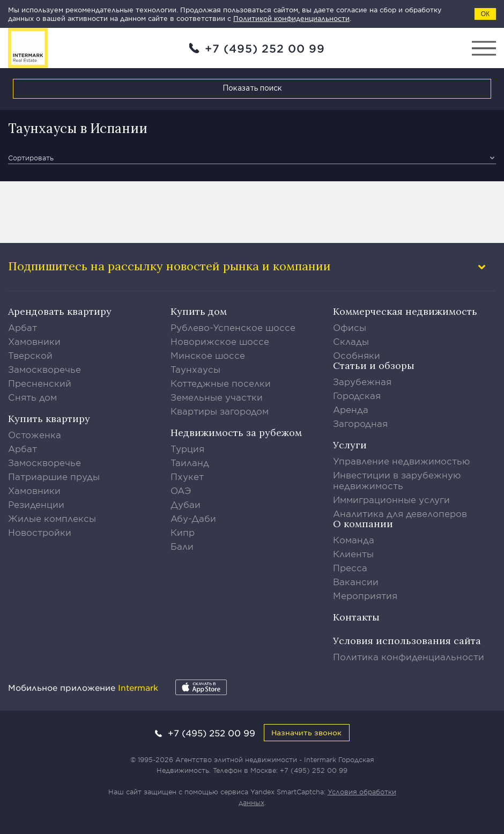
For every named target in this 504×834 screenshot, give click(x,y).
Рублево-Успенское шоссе (233, 327)
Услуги (350, 445)
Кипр (183, 532)
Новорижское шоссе (220, 341)
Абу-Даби (193, 518)
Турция (187, 448)
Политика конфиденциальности (409, 656)
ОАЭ (181, 490)
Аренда (351, 409)
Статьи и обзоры (374, 366)
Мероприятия (365, 595)
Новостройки (40, 532)
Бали (182, 546)
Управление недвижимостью (402, 461)
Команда (354, 540)
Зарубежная (362, 381)
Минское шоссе (208, 355)
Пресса (350, 567)
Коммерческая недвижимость (405, 311)
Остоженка (35, 434)
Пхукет (187, 476)
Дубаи (186, 504)
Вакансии (356, 581)
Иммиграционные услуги (391, 499)
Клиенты (353, 553)
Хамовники (34, 341)
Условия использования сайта (407, 641)
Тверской (30, 355)
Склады (351, 341)
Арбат (23, 327)
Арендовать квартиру (60, 311)
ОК (485, 14)
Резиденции (36, 504)
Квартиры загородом (220, 411)
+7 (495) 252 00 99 (265, 48)
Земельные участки (217, 397)
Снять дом (32, 397)
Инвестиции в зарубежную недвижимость (397, 480)
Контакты (356, 617)
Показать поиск (252, 88)
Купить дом (199, 311)
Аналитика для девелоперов (400, 513)
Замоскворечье (45, 369)
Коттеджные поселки (221, 383)
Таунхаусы (195, 369)
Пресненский (40, 383)
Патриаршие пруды (54, 476)
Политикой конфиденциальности (291, 18)
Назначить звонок (306, 732)
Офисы (350, 327)
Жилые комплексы (52, 518)
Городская (357, 395)
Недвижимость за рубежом (236, 433)
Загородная (360, 423)
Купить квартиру (49, 419)
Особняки (357, 355)
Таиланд (190, 462)
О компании (363, 524)
